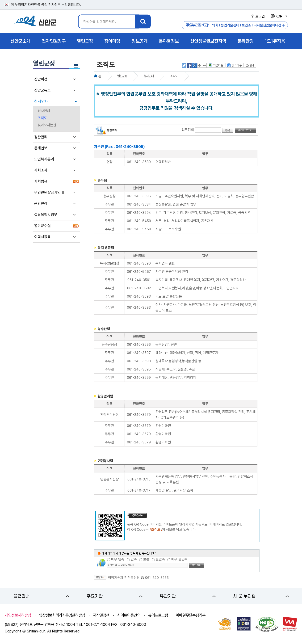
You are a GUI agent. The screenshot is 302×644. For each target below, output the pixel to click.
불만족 (160, 559)
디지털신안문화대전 (267, 25)
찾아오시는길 (47, 125)
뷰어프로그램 (158, 615)
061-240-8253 (157, 578)
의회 (215, 25)
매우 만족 (118, 559)
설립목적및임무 (46, 215)
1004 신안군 (35, 22)
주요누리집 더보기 (284, 25)
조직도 (42, 118)
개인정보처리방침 (18, 615)
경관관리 (41, 137)
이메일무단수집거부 (191, 615)
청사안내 (41, 101)
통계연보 (41, 148)
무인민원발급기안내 (49, 192)
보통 (146, 559)
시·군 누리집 (261, 596)
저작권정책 (101, 615)
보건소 (246, 25)
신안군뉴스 (42, 90)
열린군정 (122, 76)
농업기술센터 (230, 25)
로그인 (257, 16)
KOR (279, 16)
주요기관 (115, 596)
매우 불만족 (179, 559)
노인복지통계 (44, 159)
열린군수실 (42, 226)
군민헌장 (41, 204)
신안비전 (41, 79)
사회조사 (41, 170)
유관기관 (188, 596)
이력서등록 (42, 237)
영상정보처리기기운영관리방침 (62, 615)
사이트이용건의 (129, 615)
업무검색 (188, 130)
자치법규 (41, 181)
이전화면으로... (246, 130)
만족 (134, 559)
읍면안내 (41, 596)
